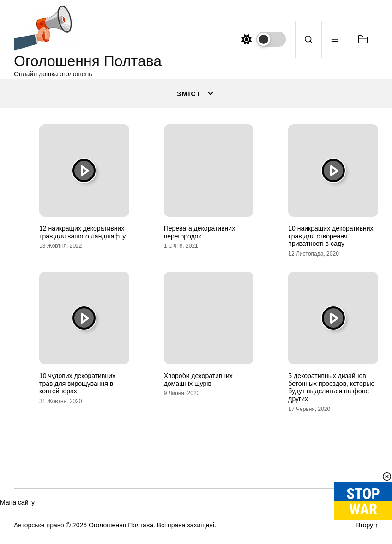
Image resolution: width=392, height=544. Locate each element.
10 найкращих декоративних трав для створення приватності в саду (331, 236)
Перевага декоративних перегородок (199, 232)
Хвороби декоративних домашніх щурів (198, 380)
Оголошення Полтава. (122, 525)
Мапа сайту (17, 502)
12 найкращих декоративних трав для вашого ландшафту (82, 232)
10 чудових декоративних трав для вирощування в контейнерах (77, 384)
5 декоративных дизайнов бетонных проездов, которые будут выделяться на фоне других (331, 387)
